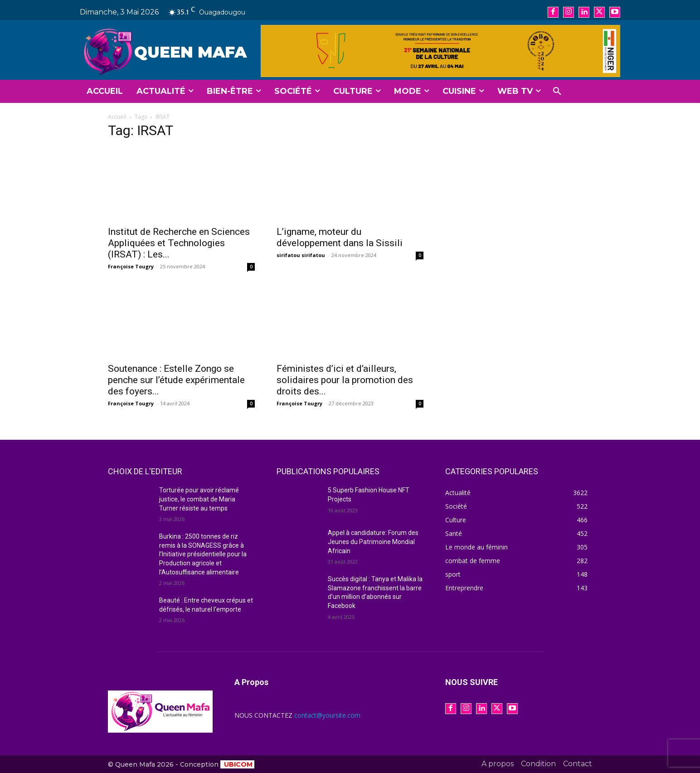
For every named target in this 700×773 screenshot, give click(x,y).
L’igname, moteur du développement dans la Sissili (340, 237)
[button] (557, 92)
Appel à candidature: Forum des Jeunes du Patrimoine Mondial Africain (373, 542)
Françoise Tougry (131, 266)
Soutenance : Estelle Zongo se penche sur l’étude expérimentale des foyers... (176, 380)
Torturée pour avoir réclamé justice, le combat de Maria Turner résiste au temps (199, 499)
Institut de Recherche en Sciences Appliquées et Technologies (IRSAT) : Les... (179, 243)
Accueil (117, 117)
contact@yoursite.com (327, 715)
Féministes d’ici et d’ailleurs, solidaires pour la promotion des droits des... (345, 380)
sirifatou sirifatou (301, 255)
